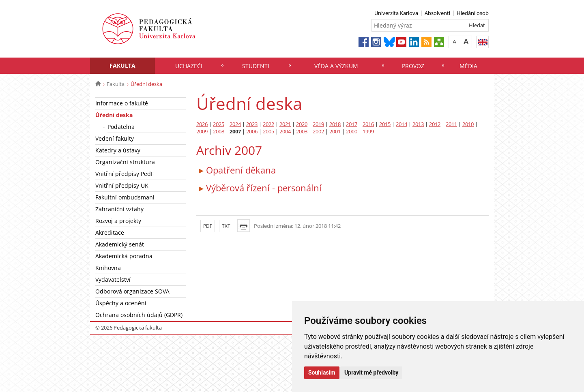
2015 (385, 124)
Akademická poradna (124, 256)
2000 (352, 132)
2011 (451, 124)
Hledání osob (473, 13)
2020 (302, 124)
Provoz (413, 66)
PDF (208, 226)
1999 (368, 132)
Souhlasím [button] (322, 373)
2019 (318, 124)
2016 (368, 124)
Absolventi (437, 13)
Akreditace (110, 232)
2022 (268, 124)
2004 (285, 132)
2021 (285, 124)
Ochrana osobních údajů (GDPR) (139, 315)
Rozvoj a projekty (118, 221)
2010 (468, 124)
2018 (335, 124)
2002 (318, 132)
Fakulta (122, 65)
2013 (418, 124)
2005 (268, 132)
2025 (219, 124)
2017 (352, 124)
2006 (252, 132)
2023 (252, 124)
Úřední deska (114, 115)
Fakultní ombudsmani (125, 197)
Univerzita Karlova (396, 13)
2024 (235, 124)
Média (468, 66)
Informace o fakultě (122, 103)
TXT (226, 226)
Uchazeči (189, 66)
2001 (335, 132)
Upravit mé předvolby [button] (371, 373)
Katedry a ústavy (118, 150)
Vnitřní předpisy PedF (125, 174)
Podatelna (121, 127)
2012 (435, 124)
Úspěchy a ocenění (121, 303)
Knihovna (108, 268)
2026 (202, 124)
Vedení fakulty (115, 138)
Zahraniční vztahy (119, 209)
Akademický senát (120, 244)
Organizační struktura (125, 162)
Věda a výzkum (336, 66)
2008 (219, 132)
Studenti (256, 66)
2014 (401, 124)
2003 (302, 132)
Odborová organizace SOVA (132, 291)
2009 (202, 132)
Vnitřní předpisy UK (122, 185)
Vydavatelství (113, 280)
